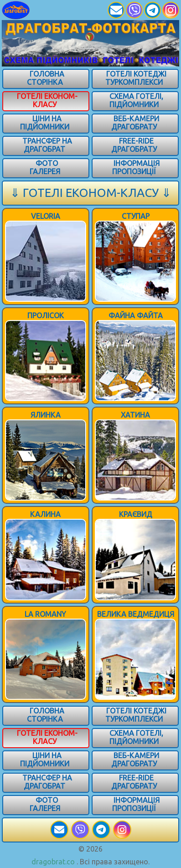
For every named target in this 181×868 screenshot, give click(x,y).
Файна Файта (136, 315)
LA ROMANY (45, 614)
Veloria (46, 216)
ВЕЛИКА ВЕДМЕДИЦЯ (136, 614)
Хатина (135, 415)
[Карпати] (28, 10)
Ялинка (46, 415)
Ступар (136, 216)
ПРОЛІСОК (46, 315)
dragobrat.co (53, 862)
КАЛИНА (45, 514)
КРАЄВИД (136, 514)
